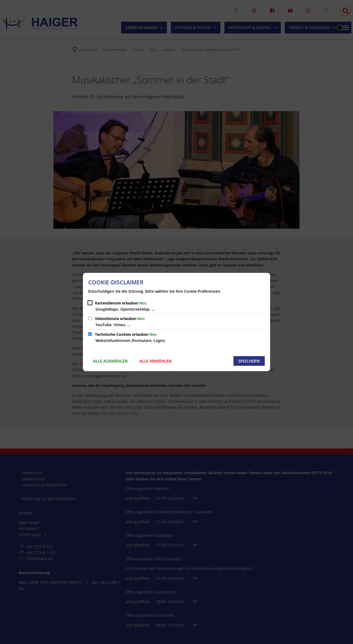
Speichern (249, 361)
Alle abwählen (156, 361)
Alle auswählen (110, 361)
